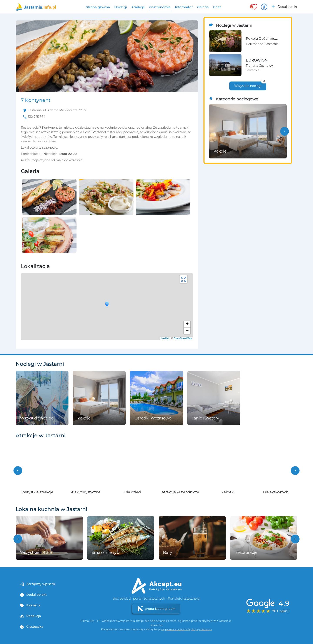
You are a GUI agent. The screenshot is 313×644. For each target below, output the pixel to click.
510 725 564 (37, 117)
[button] (285, 131)
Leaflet (165, 338)
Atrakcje (138, 7)
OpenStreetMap (183, 338)
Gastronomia (160, 7)
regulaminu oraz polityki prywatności (187, 629)
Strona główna (98, 7)
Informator (184, 7)
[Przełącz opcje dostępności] (264, 7)
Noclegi (121, 7)
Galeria (203, 7)
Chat (217, 7)
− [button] (187, 331)
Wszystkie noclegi (250, 85)
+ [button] (187, 324)
